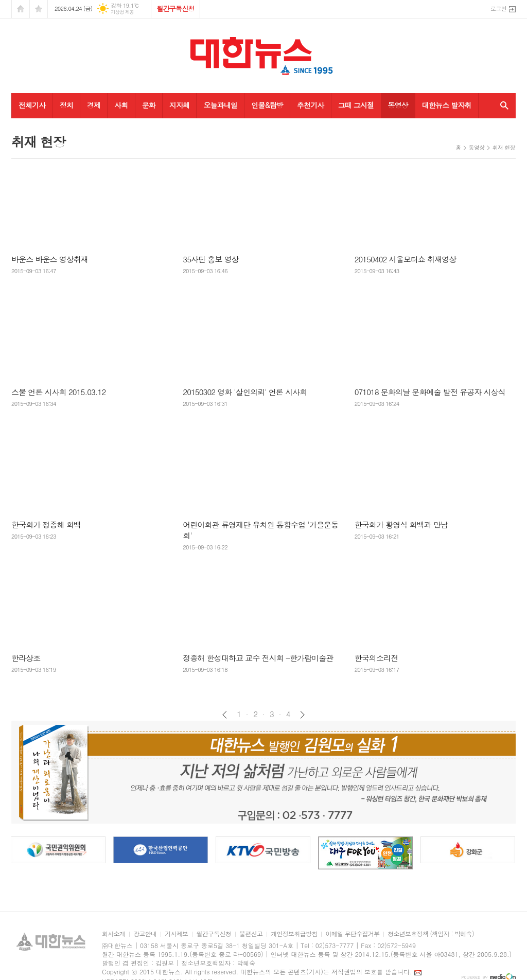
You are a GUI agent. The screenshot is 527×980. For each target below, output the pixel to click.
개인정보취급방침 (294, 934)
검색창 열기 (502, 105)
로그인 (498, 8)
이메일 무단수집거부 (352, 934)
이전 (225, 715)
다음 (302, 715)
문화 (149, 105)
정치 (66, 105)
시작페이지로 (21, 9)
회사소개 (113, 934)
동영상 (398, 105)
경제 (94, 105)
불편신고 (251, 934)
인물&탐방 (267, 105)
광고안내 (145, 934)
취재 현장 (504, 147)
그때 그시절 (356, 105)
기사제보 (176, 934)
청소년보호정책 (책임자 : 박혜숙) (431, 934)
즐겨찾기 (39, 9)
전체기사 (32, 105)
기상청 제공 (122, 12)
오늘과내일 (220, 105)
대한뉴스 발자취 (447, 105)
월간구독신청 (175, 8)
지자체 (179, 105)
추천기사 (311, 105)
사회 (121, 105)
